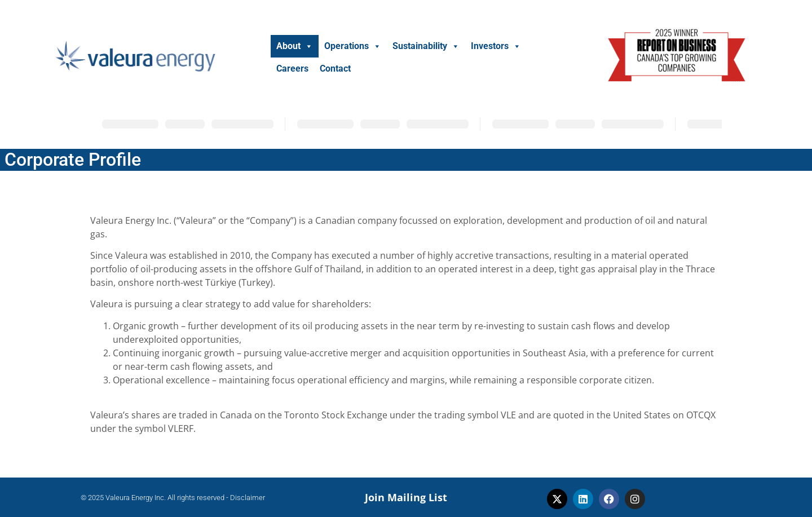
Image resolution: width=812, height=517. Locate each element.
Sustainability (426, 46)
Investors (496, 46)
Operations (353, 46)
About (295, 46)
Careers (292, 69)
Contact (335, 69)
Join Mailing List (406, 497)
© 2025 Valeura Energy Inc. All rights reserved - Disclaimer (173, 498)
